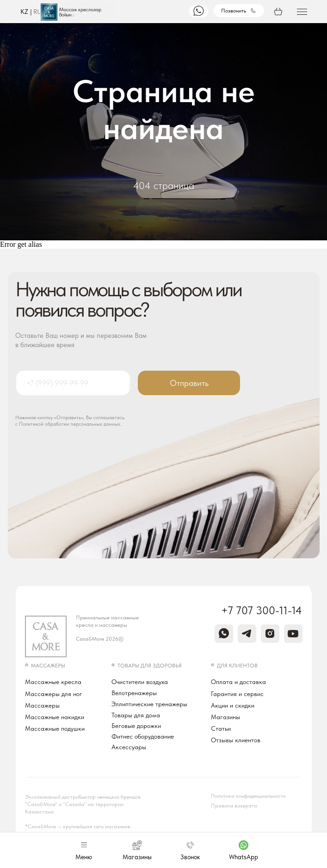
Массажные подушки (55, 728)
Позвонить (234, 11)
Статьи (221, 728)
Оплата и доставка (238, 682)
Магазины (225, 717)
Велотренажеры (134, 693)
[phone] (73, 383)
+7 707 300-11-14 (262, 610)
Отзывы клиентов (236, 740)
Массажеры (42, 705)
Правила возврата (234, 806)
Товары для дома (136, 715)
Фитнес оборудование (143, 736)
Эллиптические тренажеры (149, 704)
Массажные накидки (55, 717)
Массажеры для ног (54, 694)
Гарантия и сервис (237, 694)
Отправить (189, 383)
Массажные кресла (53, 682)
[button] (302, 9)
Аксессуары (129, 747)
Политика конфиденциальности (248, 796)
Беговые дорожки (136, 726)
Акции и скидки (233, 705)
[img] (199, 11)
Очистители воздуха (140, 682)
